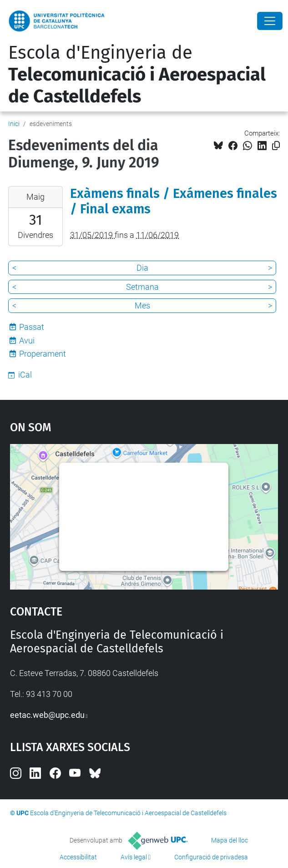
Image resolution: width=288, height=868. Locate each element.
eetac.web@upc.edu (47, 715)
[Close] (270, 21)
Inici (14, 124)
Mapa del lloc (230, 840)
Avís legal (134, 857)
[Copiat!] (276, 146)
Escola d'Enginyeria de (137, 75)
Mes (142, 305)
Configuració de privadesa (211, 857)
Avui (27, 341)
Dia (142, 268)
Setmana (142, 287)
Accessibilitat (78, 857)
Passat (32, 327)
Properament (43, 354)
